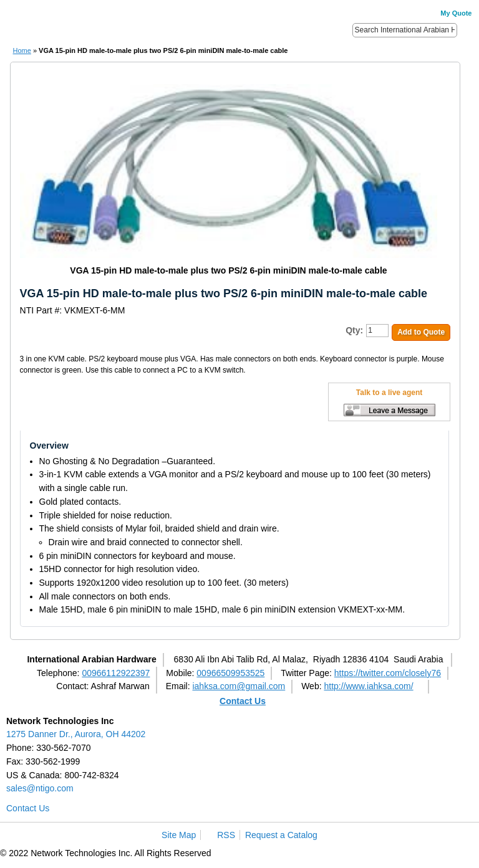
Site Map (179, 835)
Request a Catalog (281, 835)
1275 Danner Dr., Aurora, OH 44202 (76, 734)
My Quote (456, 13)
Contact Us (243, 701)
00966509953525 (230, 673)
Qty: (354, 330)
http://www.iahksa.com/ (368, 686)
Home (22, 50)
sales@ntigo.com (40, 788)
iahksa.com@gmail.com (239, 686)
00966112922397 (116, 673)
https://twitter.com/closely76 (388, 673)
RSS (226, 835)
